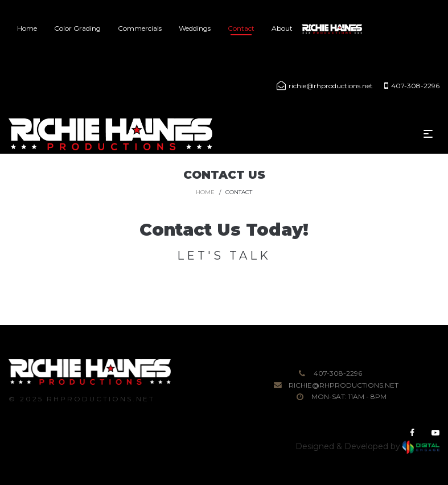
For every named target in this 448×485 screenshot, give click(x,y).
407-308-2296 (338, 373)
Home (205, 192)
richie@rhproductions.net (344, 385)
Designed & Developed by (367, 446)
